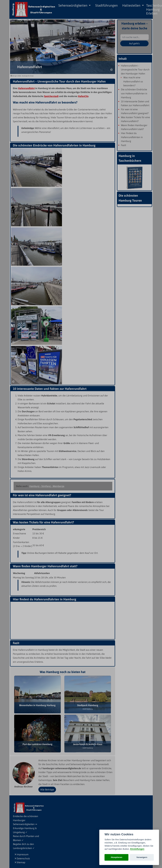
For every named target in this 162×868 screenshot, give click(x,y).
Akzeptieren (117, 857)
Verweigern (142, 857)
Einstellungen (137, 849)
